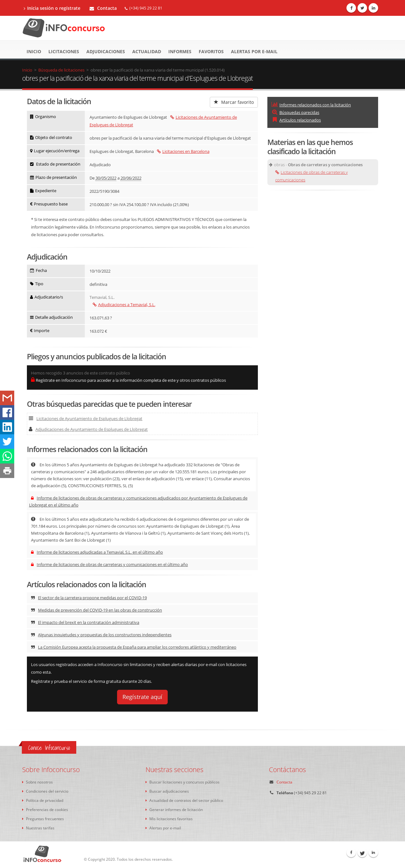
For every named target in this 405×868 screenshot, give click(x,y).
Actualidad (147, 51)
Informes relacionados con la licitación (311, 105)
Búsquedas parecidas (295, 112)
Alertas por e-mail (254, 51)
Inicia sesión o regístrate (52, 8)
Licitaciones (64, 51)
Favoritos (211, 51)
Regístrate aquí (142, 697)
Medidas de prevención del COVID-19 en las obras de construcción (97, 610)
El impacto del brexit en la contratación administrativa (85, 622)
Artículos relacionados (296, 120)
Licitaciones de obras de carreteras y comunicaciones (312, 176)
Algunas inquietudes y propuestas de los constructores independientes (101, 635)
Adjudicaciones (106, 51)
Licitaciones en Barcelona (183, 151)
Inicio (34, 51)
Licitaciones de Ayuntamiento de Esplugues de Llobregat (86, 418)
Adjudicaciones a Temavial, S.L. (124, 305)
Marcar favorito (234, 102)
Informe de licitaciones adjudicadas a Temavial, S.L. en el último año (97, 552)
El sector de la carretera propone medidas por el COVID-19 (89, 598)
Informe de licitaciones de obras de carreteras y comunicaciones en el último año (109, 564)
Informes (180, 51)
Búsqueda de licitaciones (61, 70)
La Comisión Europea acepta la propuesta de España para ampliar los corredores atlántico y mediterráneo (134, 647)
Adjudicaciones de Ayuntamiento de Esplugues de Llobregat (88, 429)
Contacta (103, 8)
